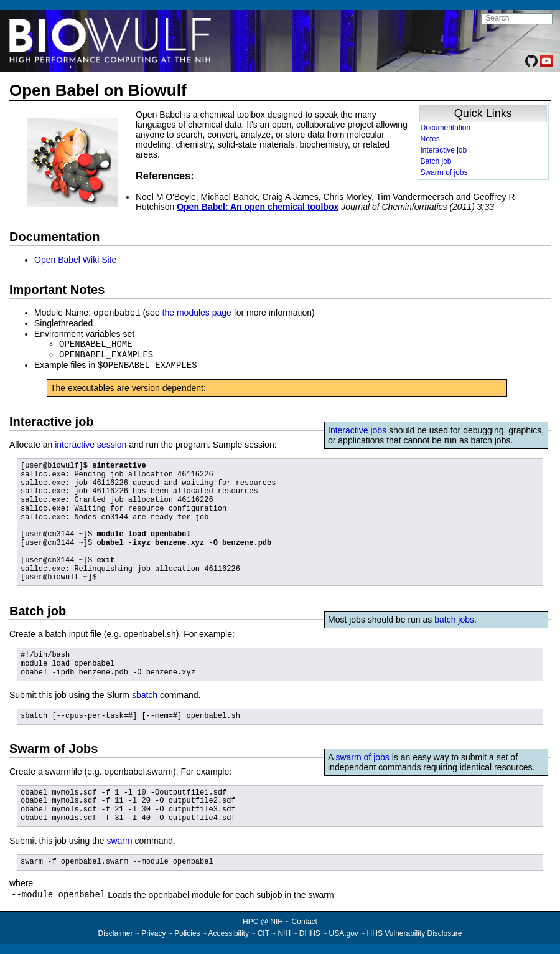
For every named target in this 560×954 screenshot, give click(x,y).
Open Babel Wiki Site (75, 260)
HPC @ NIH (264, 921)
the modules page (197, 313)
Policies (187, 933)
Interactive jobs (357, 428)
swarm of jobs (362, 755)
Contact (305, 921)
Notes (430, 139)
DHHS (310, 933)
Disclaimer (115, 933)
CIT (264, 933)
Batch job (436, 161)
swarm (119, 838)
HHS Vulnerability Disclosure (415, 933)
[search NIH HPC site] (517, 19)
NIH (284, 933)
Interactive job (444, 150)
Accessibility (229, 933)
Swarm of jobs (444, 172)
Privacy (153, 933)
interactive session (91, 442)
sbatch (145, 692)
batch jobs (454, 617)
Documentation (446, 128)
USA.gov (344, 933)
